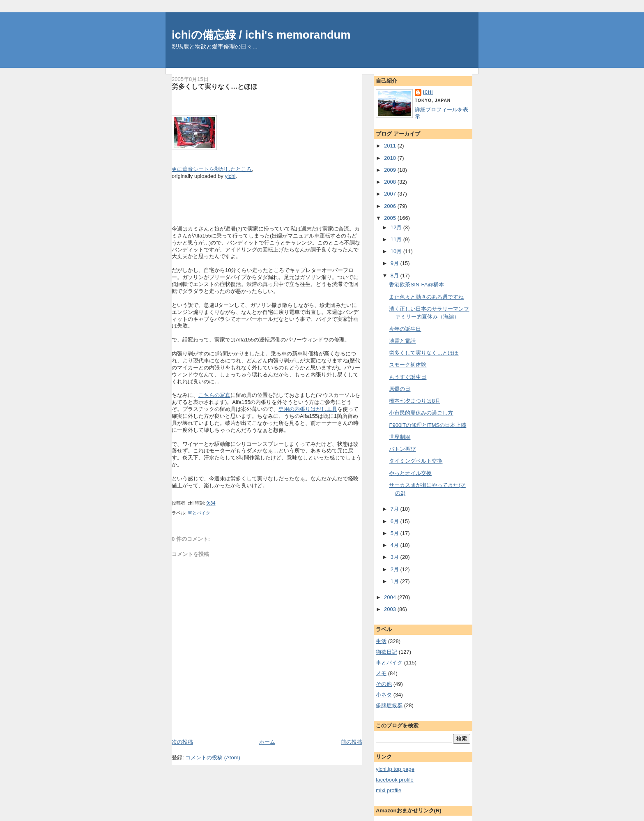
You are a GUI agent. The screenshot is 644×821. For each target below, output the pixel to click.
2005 (391, 218)
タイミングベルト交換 (416, 461)
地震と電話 (402, 341)
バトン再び (402, 449)
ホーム (267, 742)
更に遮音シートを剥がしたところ (212, 169)
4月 (396, 545)
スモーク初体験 (408, 365)
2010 (391, 158)
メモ (381, 673)
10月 (397, 251)
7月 (396, 509)
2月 (396, 569)
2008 (391, 182)
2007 (391, 194)
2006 (391, 206)
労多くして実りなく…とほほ (214, 86)
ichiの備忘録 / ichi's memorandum (261, 35)
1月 (396, 581)
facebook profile (395, 780)
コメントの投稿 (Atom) (213, 758)
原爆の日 (400, 389)
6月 (396, 521)
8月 (396, 276)
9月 (396, 263)
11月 (397, 239)
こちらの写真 (214, 395)
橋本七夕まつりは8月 (414, 401)
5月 (396, 533)
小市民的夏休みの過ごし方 (421, 413)
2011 (391, 146)
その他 (384, 684)
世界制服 (400, 437)
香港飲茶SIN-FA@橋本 (416, 285)
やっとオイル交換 (410, 473)
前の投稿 (352, 742)
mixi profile (389, 790)
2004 (391, 597)
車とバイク (199, 513)
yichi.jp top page (395, 769)
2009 (391, 170)
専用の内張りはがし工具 (308, 409)
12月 (397, 227)
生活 (381, 641)
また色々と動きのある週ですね (426, 297)
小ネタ (384, 695)
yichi (230, 176)
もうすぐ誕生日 (408, 377)
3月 (396, 557)
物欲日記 (386, 652)
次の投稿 (182, 742)
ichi (428, 92)
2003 (391, 609)
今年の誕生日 (405, 329)
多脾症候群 (389, 705)
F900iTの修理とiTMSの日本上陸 (428, 425)
